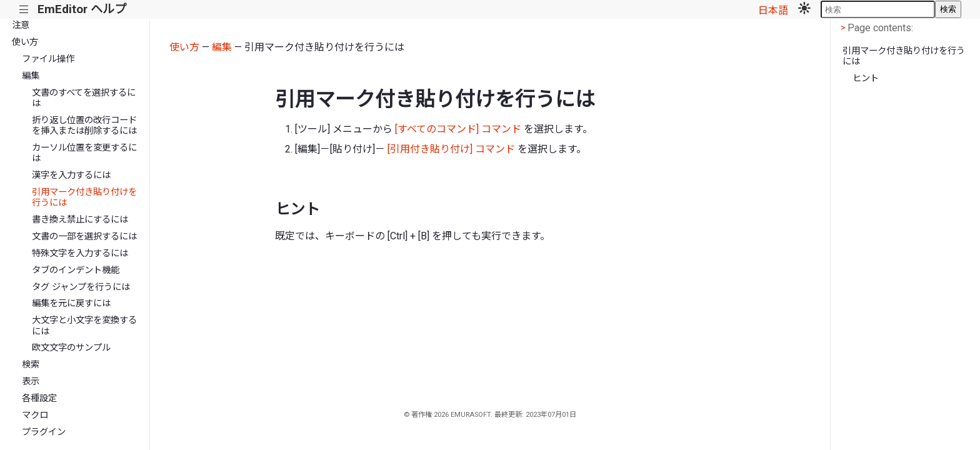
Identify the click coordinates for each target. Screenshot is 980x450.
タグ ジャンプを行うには (81, 287)
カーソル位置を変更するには (84, 153)
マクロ (35, 415)
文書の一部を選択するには (84, 237)
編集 (31, 76)
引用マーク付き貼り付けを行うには (84, 197)
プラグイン (44, 432)
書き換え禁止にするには (80, 220)
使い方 (25, 42)
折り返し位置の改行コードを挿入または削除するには (84, 126)
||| (24, 10)
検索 (948, 9)
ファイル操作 (48, 59)
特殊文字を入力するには (80, 253)
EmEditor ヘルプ (82, 9)
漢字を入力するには (71, 175)
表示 (31, 382)
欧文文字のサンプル (71, 348)
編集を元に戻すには (71, 303)
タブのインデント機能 (76, 270)
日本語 (773, 10)
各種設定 (39, 398)
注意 (21, 25)
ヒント (866, 78)
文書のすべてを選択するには (84, 98)
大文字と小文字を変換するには (84, 326)
